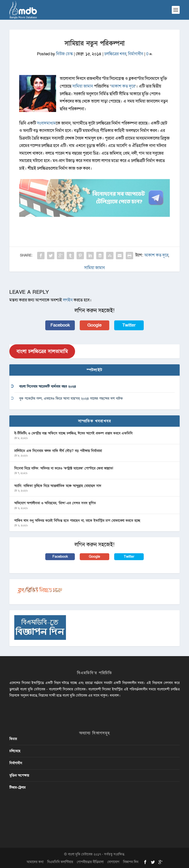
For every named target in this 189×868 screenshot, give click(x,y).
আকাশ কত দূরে (123, 86)
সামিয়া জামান (83, 86)
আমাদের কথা (35, 862)
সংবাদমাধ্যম (46, 123)
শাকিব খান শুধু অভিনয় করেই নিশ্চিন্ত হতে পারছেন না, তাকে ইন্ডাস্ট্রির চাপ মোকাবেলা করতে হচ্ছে (77, 521)
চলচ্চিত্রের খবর (115, 54)
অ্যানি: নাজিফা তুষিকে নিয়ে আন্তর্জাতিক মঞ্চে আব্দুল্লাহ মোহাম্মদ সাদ (58, 486)
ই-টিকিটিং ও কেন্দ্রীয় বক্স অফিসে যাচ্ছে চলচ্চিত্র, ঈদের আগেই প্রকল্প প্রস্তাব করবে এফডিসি (73, 433)
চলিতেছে (15, 751)
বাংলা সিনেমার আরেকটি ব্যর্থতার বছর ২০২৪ (48, 386)
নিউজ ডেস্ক (64, 54)
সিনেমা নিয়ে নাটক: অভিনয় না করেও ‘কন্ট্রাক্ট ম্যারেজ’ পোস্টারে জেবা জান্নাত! (64, 468)
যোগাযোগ (113, 862)
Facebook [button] (60, 325)
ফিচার (13, 739)
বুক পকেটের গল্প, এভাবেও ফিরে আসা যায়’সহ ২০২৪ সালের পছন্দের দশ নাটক (71, 398)
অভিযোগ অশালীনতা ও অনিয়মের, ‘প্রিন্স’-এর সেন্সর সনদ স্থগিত (55, 503)
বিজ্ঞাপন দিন (131, 862)
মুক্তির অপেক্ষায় (19, 775)
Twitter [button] (129, 325)
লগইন (68, 300)
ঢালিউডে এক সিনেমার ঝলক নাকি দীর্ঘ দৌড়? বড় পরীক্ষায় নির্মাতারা (58, 451)
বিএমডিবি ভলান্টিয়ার (60, 862)
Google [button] (94, 325)
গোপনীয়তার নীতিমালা (90, 862)
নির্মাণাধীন (136, 54)
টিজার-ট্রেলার (17, 787)
